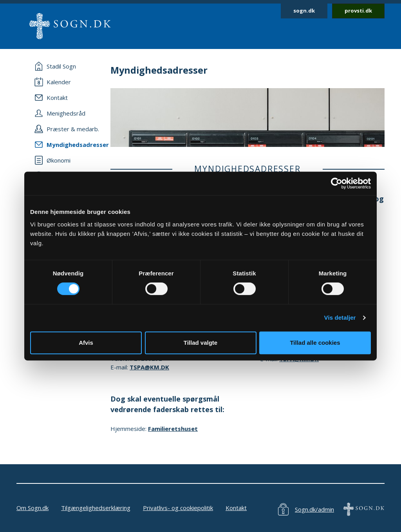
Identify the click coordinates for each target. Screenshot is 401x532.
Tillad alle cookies (315, 343)
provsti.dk (358, 11)
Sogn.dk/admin (314, 509)
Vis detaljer (340, 318)
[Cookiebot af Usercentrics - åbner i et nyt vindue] (337, 183)
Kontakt (236, 508)
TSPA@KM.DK (149, 367)
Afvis (86, 343)
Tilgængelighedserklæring (96, 508)
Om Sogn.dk (33, 508)
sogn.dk (304, 11)
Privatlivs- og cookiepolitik (178, 508)
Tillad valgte (200, 343)
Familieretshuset (173, 429)
